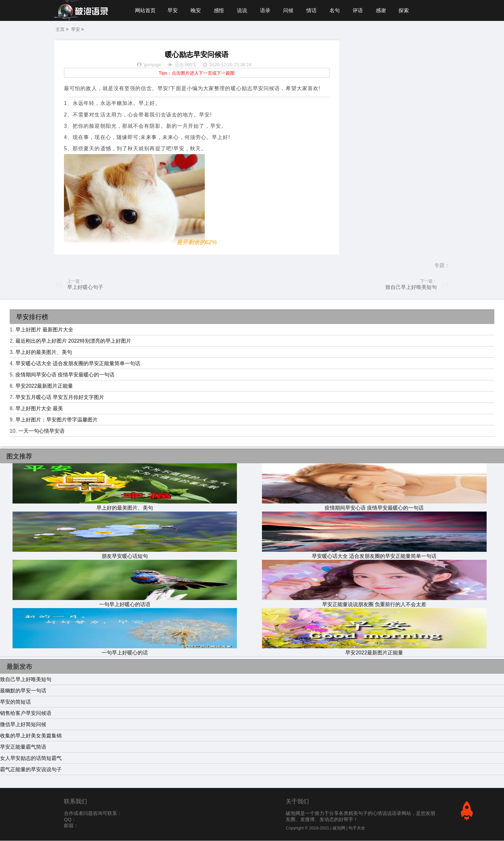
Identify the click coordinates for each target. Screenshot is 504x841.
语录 (266, 10)
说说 (243, 10)
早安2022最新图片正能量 (44, 386)
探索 (406, 10)
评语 (359, 10)
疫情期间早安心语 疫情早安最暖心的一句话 (65, 375)
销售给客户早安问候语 (26, 713)
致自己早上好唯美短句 (411, 287)
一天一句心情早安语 (41, 431)
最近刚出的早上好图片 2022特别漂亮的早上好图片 (73, 341)
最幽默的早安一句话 (23, 691)
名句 (336, 10)
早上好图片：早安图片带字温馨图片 (57, 420)
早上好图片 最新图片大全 (44, 330)
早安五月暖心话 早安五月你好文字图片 (60, 397)
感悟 (219, 10)
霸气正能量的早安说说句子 (31, 770)
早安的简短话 (15, 702)
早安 (173, 10)
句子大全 (357, 828)
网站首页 (145, 10)
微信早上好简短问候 (23, 725)
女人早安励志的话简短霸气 (31, 758)
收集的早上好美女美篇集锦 (31, 736)
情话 (312, 10)
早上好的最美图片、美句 (44, 352)
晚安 (196, 10)
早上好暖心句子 (85, 287)
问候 (289, 10)
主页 (60, 30)
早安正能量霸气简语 (23, 747)
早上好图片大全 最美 (39, 409)
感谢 (382, 10)
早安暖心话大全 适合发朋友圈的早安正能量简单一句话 (78, 364)
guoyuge (153, 65)
